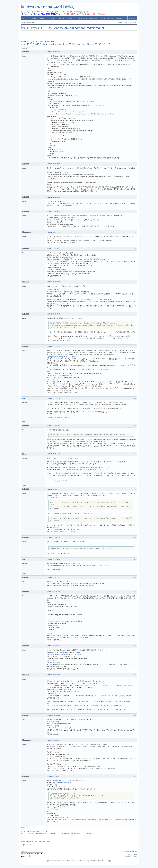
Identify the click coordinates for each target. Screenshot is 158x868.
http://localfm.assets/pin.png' (62, 783)
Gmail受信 (132, 18)
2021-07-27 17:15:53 (53, 577)
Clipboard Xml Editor (106, 18)
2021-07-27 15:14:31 (53, 454)
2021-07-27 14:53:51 (53, 426)
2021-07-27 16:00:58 (53, 537)
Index (23, 18)
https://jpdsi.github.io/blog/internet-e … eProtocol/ (62, 357)
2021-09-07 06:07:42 (53, 715)
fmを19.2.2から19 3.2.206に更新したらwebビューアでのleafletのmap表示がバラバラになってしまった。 (72, 44)
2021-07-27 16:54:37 (53, 559)
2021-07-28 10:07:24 (53, 592)
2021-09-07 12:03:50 (53, 776)
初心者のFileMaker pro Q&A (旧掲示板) (48, 7)
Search (52, 18)
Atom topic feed (132, 851)
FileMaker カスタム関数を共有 (87, 18)
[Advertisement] (79, 36)
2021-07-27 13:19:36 (53, 346)
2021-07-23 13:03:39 (53, 282)
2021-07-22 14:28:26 (53, 212)
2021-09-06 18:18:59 (53, 675)
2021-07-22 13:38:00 (53, 197)
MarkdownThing (121, 18)
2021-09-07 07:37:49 (53, 740)
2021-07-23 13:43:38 (53, 314)
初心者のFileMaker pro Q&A (41, 42)
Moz (24, 398)
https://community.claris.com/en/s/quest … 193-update (64, 654)
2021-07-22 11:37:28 (53, 52)
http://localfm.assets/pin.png (61, 728)
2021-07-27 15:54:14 (53, 489)
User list (34, 18)
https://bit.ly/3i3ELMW (54, 569)
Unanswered (133, 22)
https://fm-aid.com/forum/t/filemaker (80, 28)
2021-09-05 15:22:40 (53, 646)
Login (70, 18)
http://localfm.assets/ (53, 663)
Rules (42, 18)
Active (126, 22)
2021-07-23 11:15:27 (53, 249)
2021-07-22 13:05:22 (53, 164)
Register (62, 18)
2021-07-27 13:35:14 (53, 398)
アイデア (50, 414)
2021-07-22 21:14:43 (53, 232)
